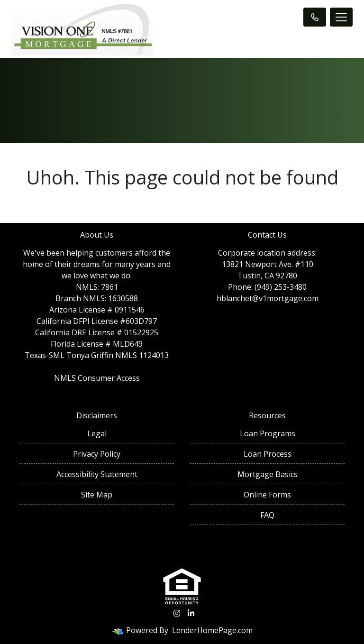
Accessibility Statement (97, 474)
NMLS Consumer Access (97, 378)
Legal (97, 433)
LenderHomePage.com (212, 630)
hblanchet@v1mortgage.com (268, 298)
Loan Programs (268, 433)
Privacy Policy (97, 454)
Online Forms (267, 495)
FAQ (267, 515)
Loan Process (268, 454)
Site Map (97, 495)
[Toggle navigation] (341, 17)
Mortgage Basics (268, 474)
